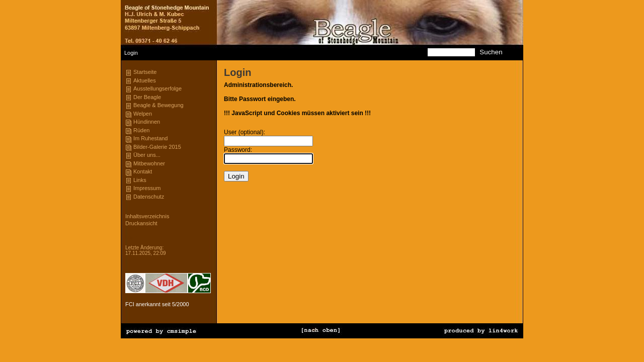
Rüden (141, 130)
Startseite (145, 72)
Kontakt (143, 171)
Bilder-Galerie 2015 (157, 147)
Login (131, 237)
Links (140, 180)
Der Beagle (147, 97)
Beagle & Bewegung (158, 105)
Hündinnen (147, 122)
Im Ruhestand (150, 138)
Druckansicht (141, 223)
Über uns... (147, 155)
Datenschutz (149, 197)
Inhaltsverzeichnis (147, 216)
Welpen (143, 114)
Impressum (147, 188)
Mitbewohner (149, 163)
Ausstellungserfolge (157, 88)
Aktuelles (145, 80)
